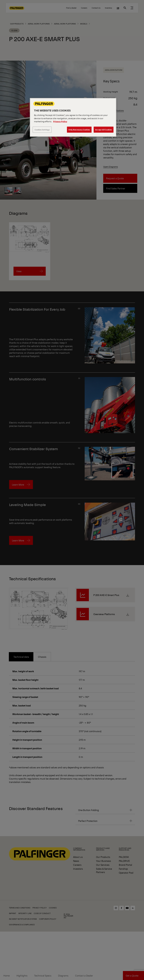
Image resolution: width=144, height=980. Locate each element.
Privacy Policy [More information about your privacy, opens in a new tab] (60, 121)
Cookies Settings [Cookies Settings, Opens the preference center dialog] (42, 130)
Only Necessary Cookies (79, 130)
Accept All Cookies (104, 130)
